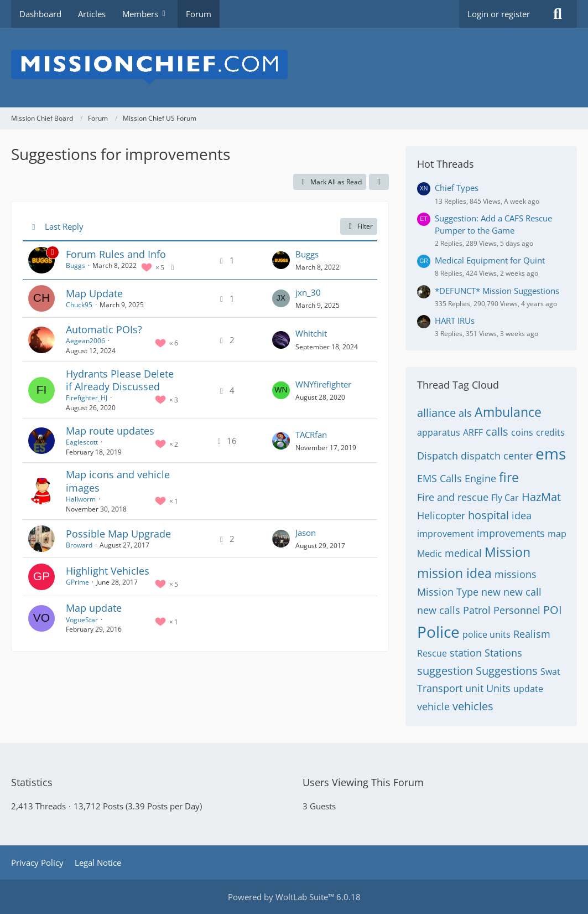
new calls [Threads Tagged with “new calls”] (439, 610)
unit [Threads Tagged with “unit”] (474, 688)
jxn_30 (308, 292)
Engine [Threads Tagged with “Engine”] (480, 478)
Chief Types (457, 188)
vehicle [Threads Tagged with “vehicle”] (433, 706)
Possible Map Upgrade (118, 534)
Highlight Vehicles (108, 571)
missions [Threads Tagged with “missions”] (516, 574)
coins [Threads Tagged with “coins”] (522, 432)
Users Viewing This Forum (363, 782)
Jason (306, 533)
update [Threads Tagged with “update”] (528, 689)
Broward (79, 545)
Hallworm (81, 499)
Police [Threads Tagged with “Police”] (438, 632)
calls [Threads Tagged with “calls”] (497, 432)
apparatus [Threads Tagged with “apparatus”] (439, 432)
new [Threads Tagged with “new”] (491, 592)
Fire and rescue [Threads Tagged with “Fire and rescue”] (453, 497)
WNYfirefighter (323, 384)
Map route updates (110, 431)
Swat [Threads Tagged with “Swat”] (550, 672)
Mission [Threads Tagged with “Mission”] (508, 552)
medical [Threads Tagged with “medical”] (463, 553)
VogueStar (82, 620)
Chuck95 (79, 305)
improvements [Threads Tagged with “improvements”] (511, 533)
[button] (379, 182)
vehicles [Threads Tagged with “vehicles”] (473, 706)
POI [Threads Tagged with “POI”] (553, 610)
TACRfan (311, 435)
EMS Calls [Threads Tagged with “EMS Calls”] (439, 478)
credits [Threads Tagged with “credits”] (550, 432)
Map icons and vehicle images (118, 481)
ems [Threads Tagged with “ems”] (551, 453)
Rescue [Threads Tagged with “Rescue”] (432, 653)
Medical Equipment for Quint (490, 260)
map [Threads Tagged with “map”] (557, 534)
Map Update (94, 293)
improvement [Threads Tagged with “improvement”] (446, 534)
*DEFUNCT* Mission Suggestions (497, 291)
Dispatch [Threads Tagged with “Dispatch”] (438, 456)
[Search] (558, 14)
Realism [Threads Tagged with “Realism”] (532, 634)
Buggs (76, 265)
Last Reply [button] (64, 226)
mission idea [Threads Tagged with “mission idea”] (454, 573)
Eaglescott (82, 442)
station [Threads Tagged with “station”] (466, 653)
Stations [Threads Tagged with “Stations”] (503, 653)
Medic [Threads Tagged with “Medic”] (430, 554)
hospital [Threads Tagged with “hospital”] (488, 515)
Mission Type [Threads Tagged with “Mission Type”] (448, 592)
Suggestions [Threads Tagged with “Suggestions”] (507, 671)
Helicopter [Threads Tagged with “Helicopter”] (441, 515)
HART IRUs (455, 321)
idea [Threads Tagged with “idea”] (522, 515)
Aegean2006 (85, 341)
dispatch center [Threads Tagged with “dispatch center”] (497, 456)
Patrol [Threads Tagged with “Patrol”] (477, 610)
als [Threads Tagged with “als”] (465, 413)
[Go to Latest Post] (281, 260)
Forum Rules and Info (116, 254)
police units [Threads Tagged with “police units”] (486, 634)
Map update (94, 608)
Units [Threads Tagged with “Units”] (498, 688)
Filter (359, 226)
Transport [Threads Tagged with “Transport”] (440, 688)
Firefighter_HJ (87, 398)
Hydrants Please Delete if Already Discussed (120, 380)
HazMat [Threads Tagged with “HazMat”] (541, 497)
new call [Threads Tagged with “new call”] (522, 592)
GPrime (77, 582)
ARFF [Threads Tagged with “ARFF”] (473, 432)
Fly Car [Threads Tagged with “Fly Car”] (505, 498)
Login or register (499, 14)
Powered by (294, 897)
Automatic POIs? (104, 329)
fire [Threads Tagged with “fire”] (509, 477)
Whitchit (311, 333)
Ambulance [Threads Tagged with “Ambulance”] (508, 412)
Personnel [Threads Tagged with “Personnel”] (517, 610)
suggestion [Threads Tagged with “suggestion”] (445, 671)
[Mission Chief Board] (294, 68)
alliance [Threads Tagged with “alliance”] (436, 413)
